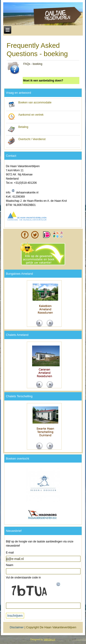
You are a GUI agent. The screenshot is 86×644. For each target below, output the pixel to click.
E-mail (10, 553)
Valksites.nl (49, 639)
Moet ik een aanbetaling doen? (43, 81)
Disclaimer (17, 627)
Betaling (23, 127)
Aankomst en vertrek (31, 115)
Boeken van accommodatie (35, 102)
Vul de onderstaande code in (23, 578)
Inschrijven (15, 616)
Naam (10, 565)
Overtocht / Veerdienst (32, 139)
